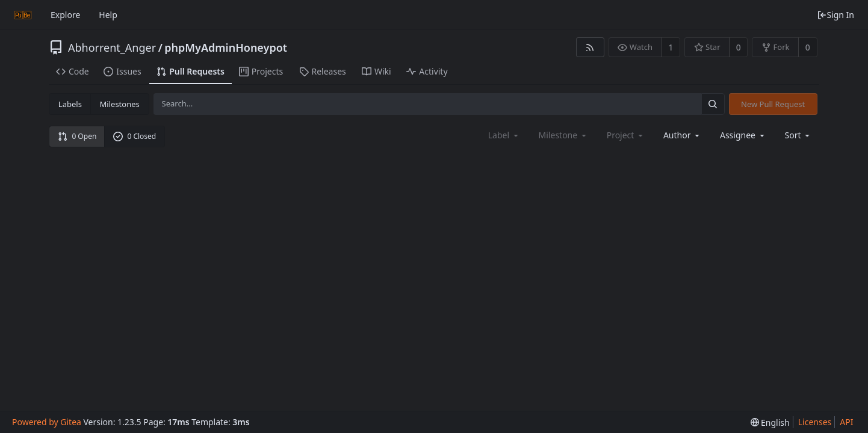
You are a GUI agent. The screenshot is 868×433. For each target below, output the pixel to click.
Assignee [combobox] (743, 135)
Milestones (120, 104)
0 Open (77, 136)
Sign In (835, 15)
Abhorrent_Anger (112, 48)
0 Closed (135, 136)
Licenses (815, 422)
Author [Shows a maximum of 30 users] (682, 135)
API (846, 422)
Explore (65, 15)
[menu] (798, 135)
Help (108, 15)
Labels (70, 104)
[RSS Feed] (590, 47)
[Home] (23, 15)
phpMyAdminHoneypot (226, 48)
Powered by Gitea (47, 422)
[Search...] (713, 104)
